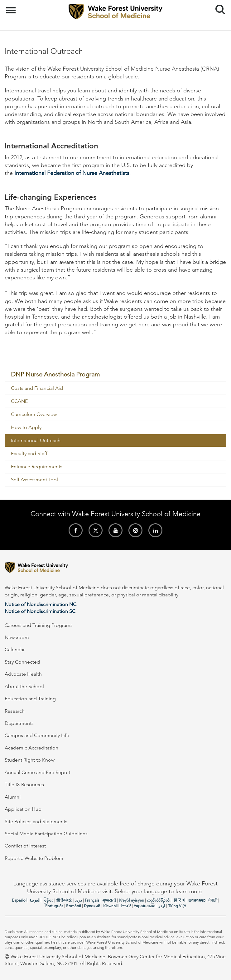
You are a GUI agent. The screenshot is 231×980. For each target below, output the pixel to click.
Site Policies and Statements (36, 821)
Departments (19, 723)
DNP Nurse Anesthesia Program (55, 374)
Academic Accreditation (31, 748)
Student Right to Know (30, 760)
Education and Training (30, 699)
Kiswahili (111, 906)
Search (218, 7)
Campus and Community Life (37, 735)
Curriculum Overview (34, 414)
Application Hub (23, 809)
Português (54, 906)
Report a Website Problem (34, 858)
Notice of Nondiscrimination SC (40, 611)
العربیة (35, 900)
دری (79, 900)
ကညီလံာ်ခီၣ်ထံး (159, 900)
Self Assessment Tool (34, 480)
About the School (24, 686)
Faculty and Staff (29, 453)
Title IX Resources (24, 784)
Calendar (15, 649)
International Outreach (36, 440)
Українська (145, 906)
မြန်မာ (48, 900)
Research (15, 711)
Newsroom (17, 637)
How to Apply (26, 427)
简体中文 (64, 900)
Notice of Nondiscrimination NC (41, 604)
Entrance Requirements (37, 467)
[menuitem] (115, 375)
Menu (12, 7)
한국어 (179, 900)
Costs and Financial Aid (37, 388)
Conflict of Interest (25, 846)
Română (74, 906)
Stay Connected (22, 662)
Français (92, 900)
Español (19, 900)
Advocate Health (23, 674)
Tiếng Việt (177, 906)
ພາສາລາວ (197, 900)
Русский (92, 906)
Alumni (13, 797)
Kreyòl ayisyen (131, 900)
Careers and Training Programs (39, 625)
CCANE (19, 401)
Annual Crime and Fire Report (38, 772)
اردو (162, 906)
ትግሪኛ (126, 906)
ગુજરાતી (109, 900)
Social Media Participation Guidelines (46, 834)
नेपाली (213, 900)
